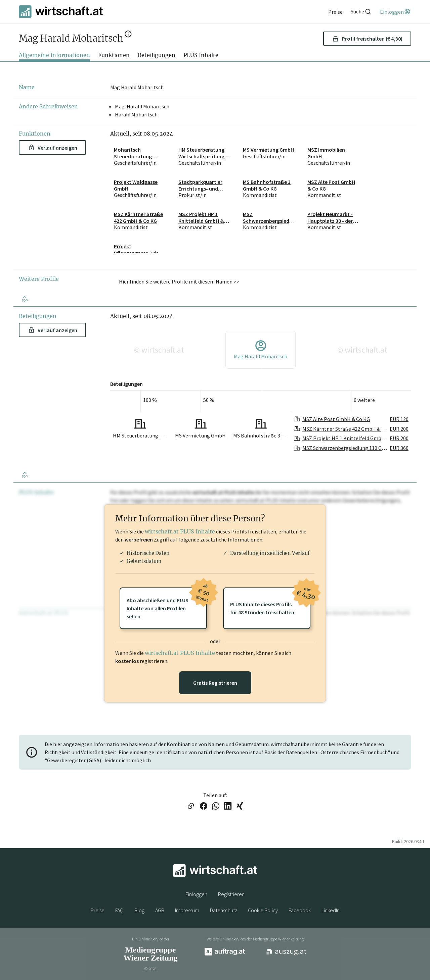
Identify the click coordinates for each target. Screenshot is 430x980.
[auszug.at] (287, 954)
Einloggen (196, 894)
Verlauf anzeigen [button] (53, 148)
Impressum (187, 910)
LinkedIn (331, 910)
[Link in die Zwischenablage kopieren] (191, 807)
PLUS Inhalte (201, 55)
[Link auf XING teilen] (240, 807)
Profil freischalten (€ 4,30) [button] (367, 39)
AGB (160, 910)
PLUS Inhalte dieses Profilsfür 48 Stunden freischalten (270, 602)
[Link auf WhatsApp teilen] (216, 807)
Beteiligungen (157, 55)
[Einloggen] (396, 12)
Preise (98, 910)
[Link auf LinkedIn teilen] (228, 807)
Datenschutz (224, 910)
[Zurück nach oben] (25, 298)
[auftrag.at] (225, 954)
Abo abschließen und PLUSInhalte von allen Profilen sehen (167, 604)
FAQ (119, 910)
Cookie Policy (263, 910)
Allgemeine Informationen (54, 55)
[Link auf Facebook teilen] (204, 807)
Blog (139, 910)
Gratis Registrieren (215, 683)
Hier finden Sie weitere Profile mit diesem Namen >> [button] (179, 281)
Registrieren (231, 894)
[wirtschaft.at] (61, 12)
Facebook (300, 910)
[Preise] (335, 12)
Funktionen (114, 55)
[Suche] (361, 12)
